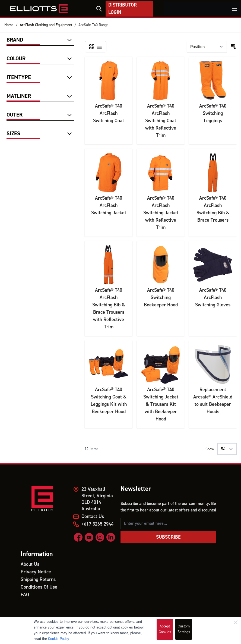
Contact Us (93, 516)
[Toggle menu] (234, 9)
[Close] (236, 622)
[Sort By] (207, 47)
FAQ (25, 595)
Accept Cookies (165, 629)
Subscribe (168, 537)
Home (9, 25)
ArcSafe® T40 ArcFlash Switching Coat (109, 113)
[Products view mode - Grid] (92, 47)
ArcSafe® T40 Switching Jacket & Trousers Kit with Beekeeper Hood (161, 404)
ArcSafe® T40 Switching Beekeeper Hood (161, 298)
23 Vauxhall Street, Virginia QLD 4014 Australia (97, 499)
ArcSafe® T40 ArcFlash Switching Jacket (109, 205)
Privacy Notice (36, 572)
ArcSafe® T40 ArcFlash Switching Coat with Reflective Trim (161, 121)
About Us (30, 564)
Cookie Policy (59, 639)
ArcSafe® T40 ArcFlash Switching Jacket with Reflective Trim (161, 213)
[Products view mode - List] (99, 47)
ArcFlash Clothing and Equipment (46, 25)
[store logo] (39, 9)
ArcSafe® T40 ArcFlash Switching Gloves (213, 298)
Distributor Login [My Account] (123, 9)
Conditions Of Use (39, 587)
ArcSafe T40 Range (93, 25)
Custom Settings (184, 629)
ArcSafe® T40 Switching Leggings (213, 113)
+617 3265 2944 (97, 524)
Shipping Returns (38, 579)
